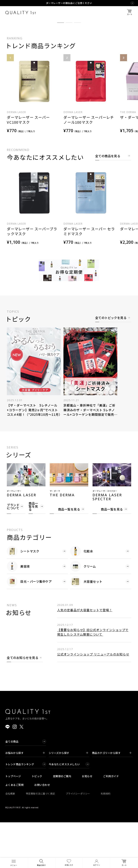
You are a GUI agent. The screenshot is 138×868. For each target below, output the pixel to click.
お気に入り (69, 863)
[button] (61, 68)
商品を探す (41, 863)
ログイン (97, 863)
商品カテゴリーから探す (112, 798)
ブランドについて (13, 552)
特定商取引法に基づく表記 (40, 839)
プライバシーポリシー (78, 839)
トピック (37, 822)
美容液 (18, 612)
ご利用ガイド (111, 822)
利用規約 (106, 839)
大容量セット (86, 627)
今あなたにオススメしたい (64, 810)
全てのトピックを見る (111, 364)
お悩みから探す (25, 798)
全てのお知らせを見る (23, 704)
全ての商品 (12, 787)
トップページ (13, 822)
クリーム (83, 612)
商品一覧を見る (33, 552)
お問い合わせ (42, 830)
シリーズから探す (68, 798)
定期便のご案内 (62, 822)
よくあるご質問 (14, 830)
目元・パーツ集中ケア (29, 627)
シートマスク (23, 597)
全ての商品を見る (108, 202)
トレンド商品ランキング (20, 810)
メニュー (14, 863)
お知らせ (87, 822)
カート (130, 12)
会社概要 (10, 839)
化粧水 (81, 597)
